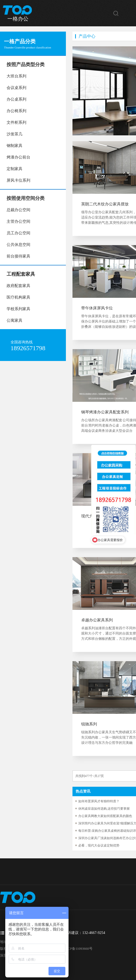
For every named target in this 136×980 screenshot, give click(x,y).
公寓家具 (14, 320)
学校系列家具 (18, 309)
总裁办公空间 (18, 210)
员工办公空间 (18, 233)
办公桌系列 (16, 99)
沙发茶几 (14, 134)
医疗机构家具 (18, 297)
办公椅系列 (16, 111)
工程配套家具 (21, 274)
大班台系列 (16, 76)
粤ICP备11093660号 (78, 949)
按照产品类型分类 (26, 65)
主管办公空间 (18, 221)
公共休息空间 (18, 245)
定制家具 (14, 169)
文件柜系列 (16, 122)
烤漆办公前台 (18, 157)
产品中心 (87, 36)
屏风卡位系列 (18, 180)
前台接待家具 (18, 256)
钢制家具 (14, 146)
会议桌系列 (16, 88)
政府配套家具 (18, 286)
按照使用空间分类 (26, 198)
